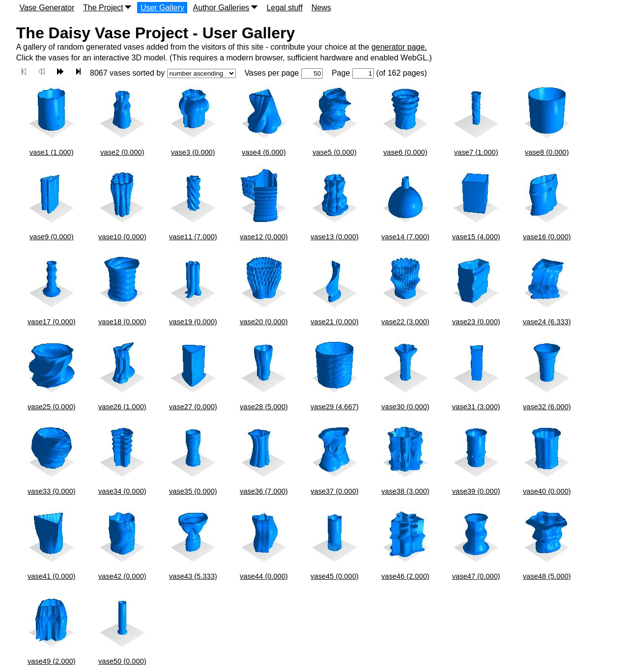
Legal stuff (285, 8)
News (321, 8)
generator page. (399, 47)
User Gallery (162, 8)
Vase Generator (47, 8)
